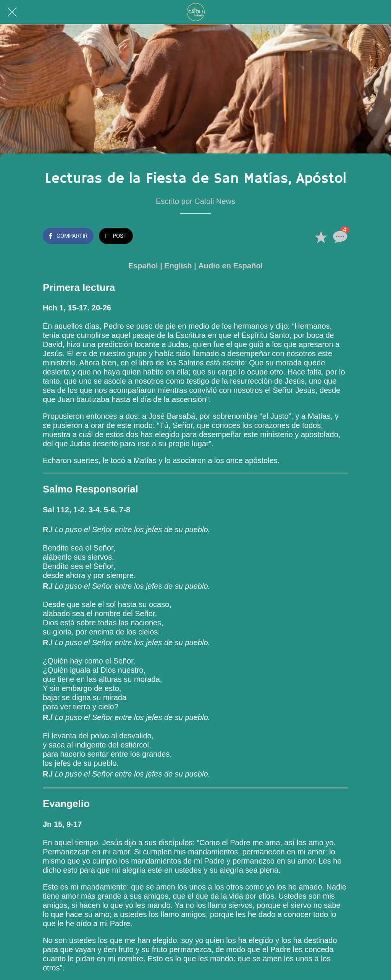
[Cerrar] (12, 12)
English (178, 266)
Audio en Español (230, 266)
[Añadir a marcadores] (321, 237)
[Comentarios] (339, 237)
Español (143, 266)
